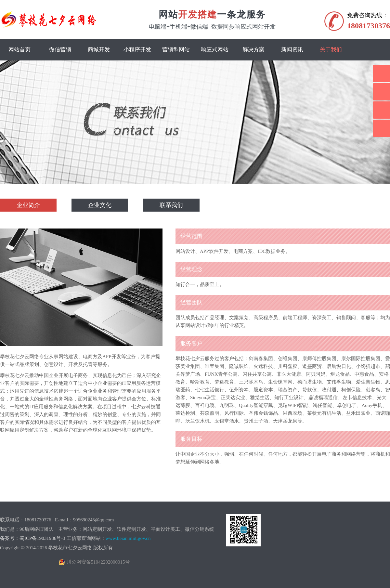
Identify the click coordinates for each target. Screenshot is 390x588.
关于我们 (331, 50)
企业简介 (28, 205)
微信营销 (60, 50)
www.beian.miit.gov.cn (128, 538)
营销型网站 (176, 50)
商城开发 (99, 50)
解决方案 (253, 50)
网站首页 (19, 50)
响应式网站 (215, 50)
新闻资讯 (292, 50)
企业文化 (100, 205)
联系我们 (171, 205)
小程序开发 (137, 50)
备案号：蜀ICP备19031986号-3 (33, 538)
